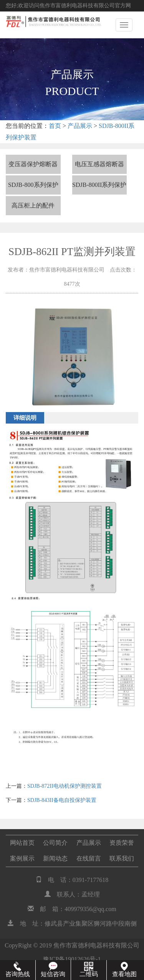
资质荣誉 (122, 843)
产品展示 (80, 126)
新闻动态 (55, 858)
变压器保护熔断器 (33, 164)
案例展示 (22, 858)
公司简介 (55, 843)
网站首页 (22, 843)
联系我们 (122, 858)
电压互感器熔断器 (99, 164)
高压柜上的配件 (33, 205)
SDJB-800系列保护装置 (33, 188)
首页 (55, 126)
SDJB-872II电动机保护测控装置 (65, 786)
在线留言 (89, 858)
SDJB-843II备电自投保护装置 (62, 800)
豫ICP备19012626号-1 (72, 959)
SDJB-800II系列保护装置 (99, 188)
